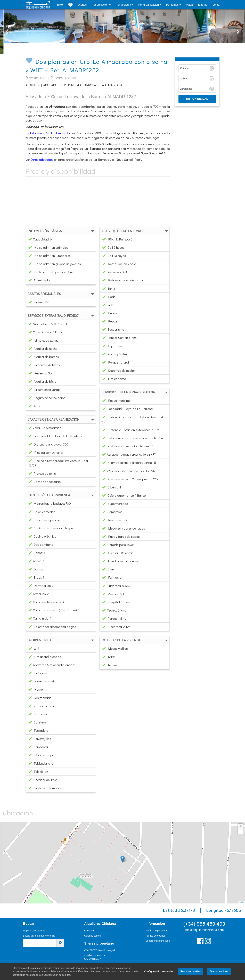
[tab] (61, 231)
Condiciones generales (158, 941)
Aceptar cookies (218, 971)
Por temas (173, 5)
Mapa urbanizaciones (34, 931)
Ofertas (82, 5)
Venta (216, 5)
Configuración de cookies (158, 971)
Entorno (203, 5)
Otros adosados (42, 159)
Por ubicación (100, 5)
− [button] (240, 831)
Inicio (60, 5)
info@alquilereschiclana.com (204, 930)
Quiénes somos (92, 936)
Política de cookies (155, 936)
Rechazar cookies (189, 971)
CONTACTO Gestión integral (99, 950)
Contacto (89, 931)
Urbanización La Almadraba (51, 133)
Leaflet (241, 902)
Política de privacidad (157, 931)
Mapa (189, 5)
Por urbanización (149, 5)
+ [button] (240, 826)
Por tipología (124, 5)
